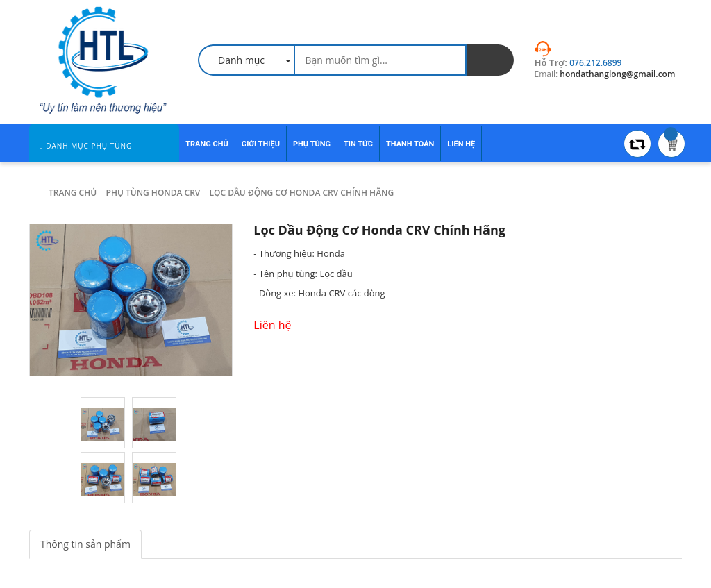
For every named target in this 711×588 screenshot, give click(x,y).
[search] (490, 60)
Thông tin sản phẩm (85, 544)
